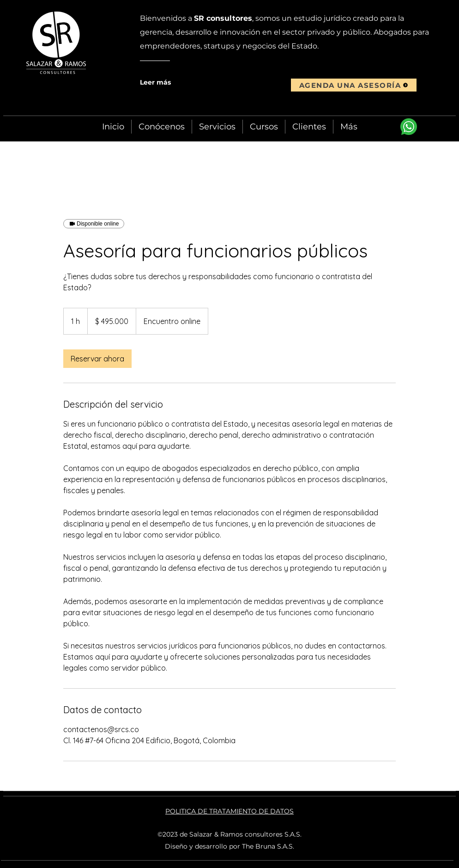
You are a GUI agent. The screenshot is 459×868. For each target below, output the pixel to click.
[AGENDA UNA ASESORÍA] (354, 85)
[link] (97, 359)
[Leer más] (176, 82)
